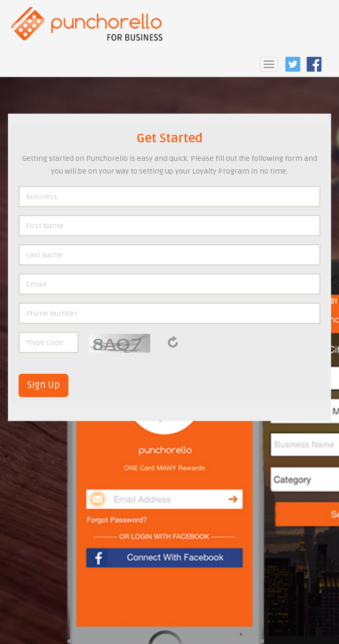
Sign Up (44, 385)
